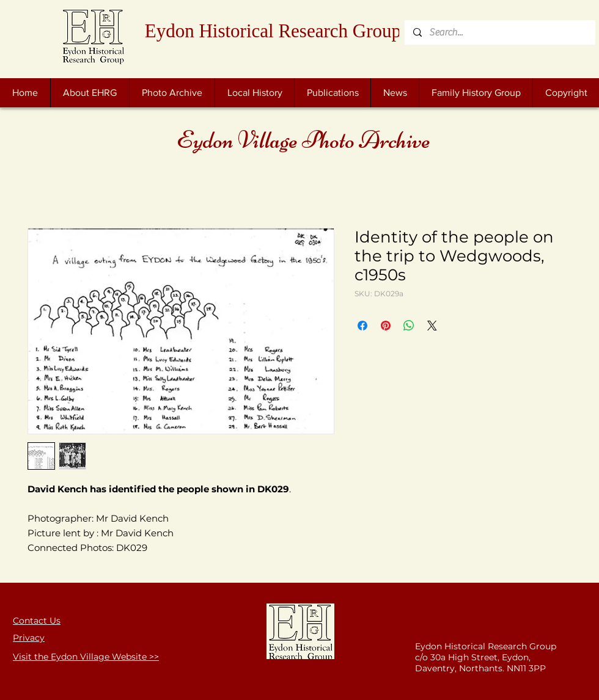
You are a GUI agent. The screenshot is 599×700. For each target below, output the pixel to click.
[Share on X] (432, 326)
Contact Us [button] (37, 621)
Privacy (29, 638)
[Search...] (499, 32)
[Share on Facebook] (362, 326)
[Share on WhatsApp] (409, 326)
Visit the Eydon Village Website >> (86, 657)
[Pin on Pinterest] (386, 326)
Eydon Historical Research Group (273, 31)
